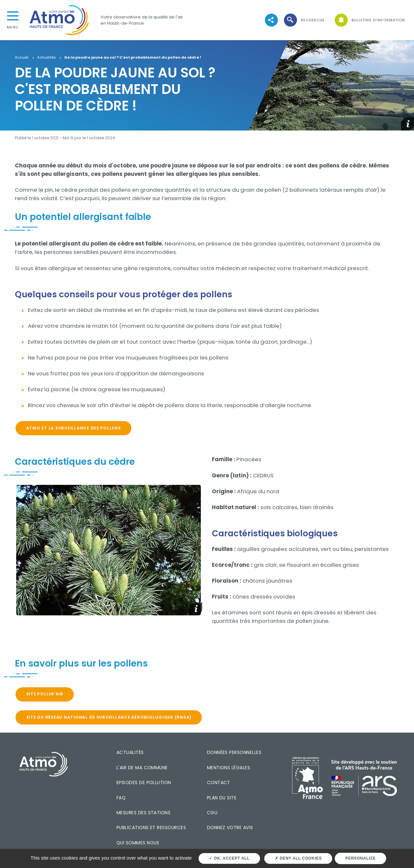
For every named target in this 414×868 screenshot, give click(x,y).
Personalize (361, 858)
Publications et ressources (151, 828)
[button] (304, 20)
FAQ (121, 798)
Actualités (47, 58)
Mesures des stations (143, 813)
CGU (212, 813)
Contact (219, 782)
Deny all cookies (298, 858)
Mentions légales (229, 768)
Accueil (22, 58)
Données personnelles (234, 752)
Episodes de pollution (144, 782)
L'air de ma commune (142, 768)
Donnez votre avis (230, 828)
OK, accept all (229, 858)
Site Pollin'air (45, 694)
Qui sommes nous (138, 843)
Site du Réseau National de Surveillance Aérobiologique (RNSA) (109, 717)
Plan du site (222, 798)
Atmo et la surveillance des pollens (74, 428)
